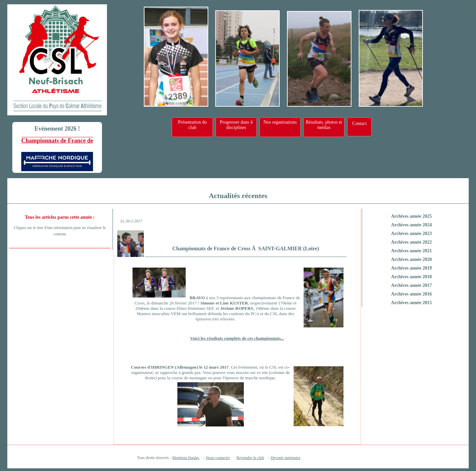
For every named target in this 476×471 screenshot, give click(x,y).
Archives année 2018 (411, 277)
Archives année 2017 (411, 285)
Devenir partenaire (286, 458)
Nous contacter (218, 458)
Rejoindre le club (250, 458)
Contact (359, 123)
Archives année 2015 (411, 303)
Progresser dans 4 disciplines (236, 125)
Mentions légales (186, 458)
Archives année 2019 (411, 268)
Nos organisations (280, 122)
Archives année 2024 (411, 225)
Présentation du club (192, 125)
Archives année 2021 (411, 251)
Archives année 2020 (411, 259)
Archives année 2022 (411, 242)
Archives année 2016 (411, 294)
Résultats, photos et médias (324, 125)
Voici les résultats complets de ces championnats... (237, 338)
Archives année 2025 (411, 216)
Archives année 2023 (411, 234)
